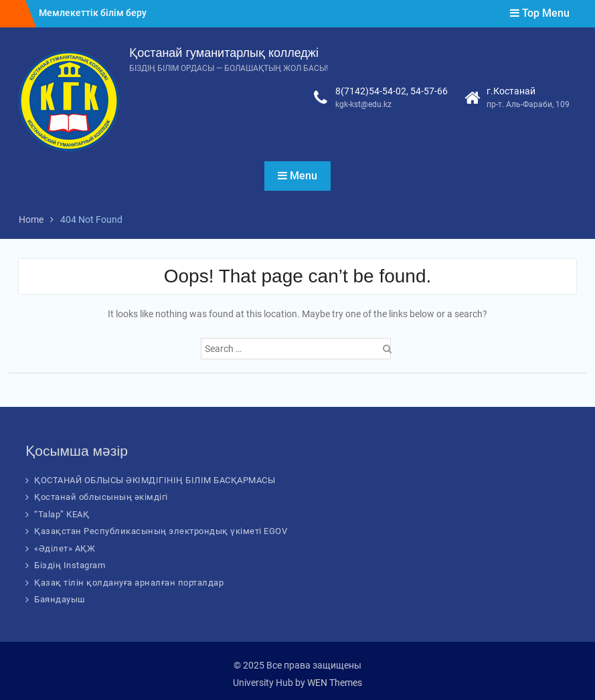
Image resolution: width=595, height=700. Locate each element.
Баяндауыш (60, 599)
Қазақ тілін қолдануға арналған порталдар (129, 583)
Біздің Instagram (70, 565)
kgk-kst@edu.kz (363, 104)
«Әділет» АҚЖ (65, 548)
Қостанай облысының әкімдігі (101, 497)
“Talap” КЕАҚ (62, 514)
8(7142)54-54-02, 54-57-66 (392, 91)
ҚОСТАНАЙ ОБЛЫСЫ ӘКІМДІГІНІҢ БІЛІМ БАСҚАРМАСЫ (155, 480)
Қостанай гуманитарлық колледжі (224, 53)
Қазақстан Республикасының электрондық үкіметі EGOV (161, 531)
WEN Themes (335, 683)
